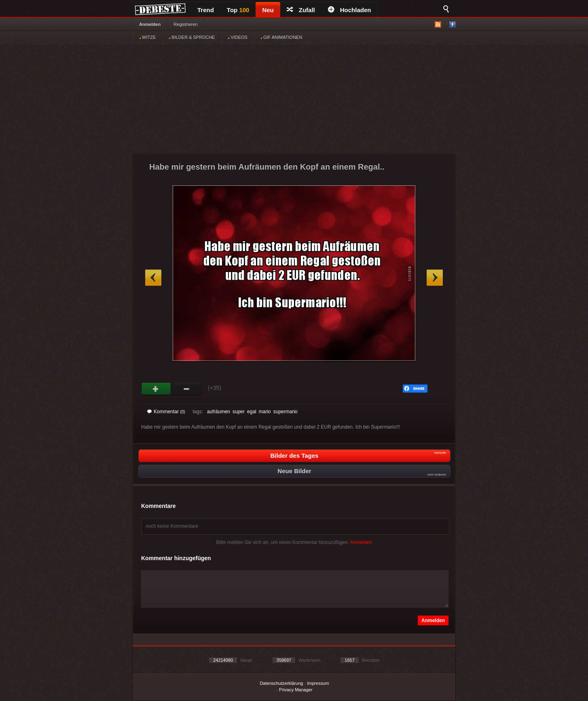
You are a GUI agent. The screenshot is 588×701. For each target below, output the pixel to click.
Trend (206, 10)
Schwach (187, 389)
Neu (268, 10)
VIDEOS (238, 37)
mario (265, 412)
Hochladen (350, 10)
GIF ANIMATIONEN (281, 37)
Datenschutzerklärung (281, 683)
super (239, 412)
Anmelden (150, 24)
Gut (156, 389)
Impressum (318, 683)
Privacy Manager (296, 690)
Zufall (301, 10)
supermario (286, 412)
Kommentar (166, 412)
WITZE (147, 37)
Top (238, 10)
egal (252, 412)
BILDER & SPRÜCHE (192, 37)
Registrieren (185, 24)
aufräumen (219, 412)
